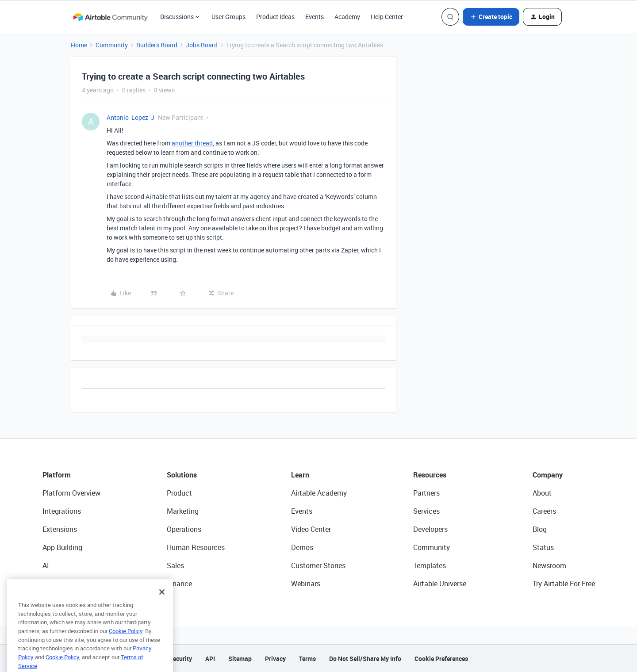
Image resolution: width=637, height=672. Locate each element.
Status (543, 547)
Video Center (311, 529)
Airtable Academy (319, 493)
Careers (544, 511)
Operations (184, 529)
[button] (491, 17)
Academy (347, 17)
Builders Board (157, 45)
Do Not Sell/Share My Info (365, 659)
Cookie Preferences (441, 659)
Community (112, 45)
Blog (540, 529)
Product (179, 493)
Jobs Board (202, 45)
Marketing (183, 511)
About (542, 493)
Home (79, 45)
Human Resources (196, 547)
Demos (302, 547)
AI (46, 565)
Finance (179, 584)
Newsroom (549, 565)
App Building (62, 547)
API (210, 659)
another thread (192, 143)
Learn (300, 475)
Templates (430, 565)
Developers (430, 529)
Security (180, 659)
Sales (175, 565)
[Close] (162, 607)
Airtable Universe (440, 584)
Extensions (60, 529)
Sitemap (240, 659)
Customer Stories (318, 565)
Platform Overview (71, 493)
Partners (426, 493)
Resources (430, 475)
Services (426, 511)
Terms (307, 659)
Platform (57, 475)
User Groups (228, 17)
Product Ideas (275, 17)
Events (315, 17)
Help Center (387, 17)
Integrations (62, 511)
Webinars (306, 584)
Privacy (275, 659)
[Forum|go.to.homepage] (110, 17)
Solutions (182, 475)
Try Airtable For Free (564, 584)
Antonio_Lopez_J (130, 117)
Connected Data (68, 584)
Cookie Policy (126, 646)
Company (548, 475)
